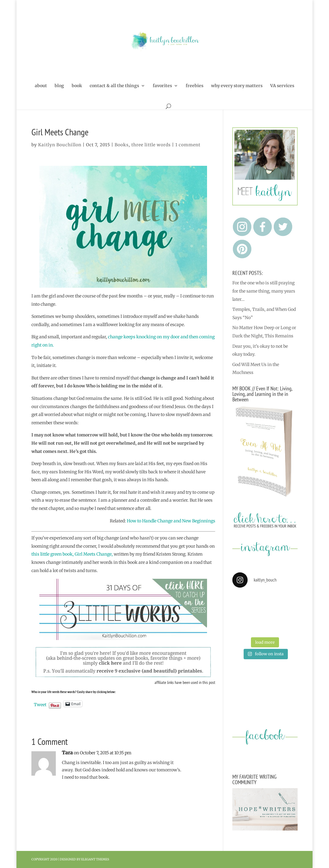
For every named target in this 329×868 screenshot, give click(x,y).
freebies (195, 86)
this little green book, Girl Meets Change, (72, 554)
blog (59, 86)
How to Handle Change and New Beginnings (171, 521)
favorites (162, 86)
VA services (282, 86)
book (77, 86)
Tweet (40, 704)
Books (122, 145)
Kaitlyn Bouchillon (60, 145)
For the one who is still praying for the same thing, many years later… (264, 291)
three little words (151, 145)
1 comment (188, 145)
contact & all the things (114, 86)
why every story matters (237, 86)
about (41, 86)
